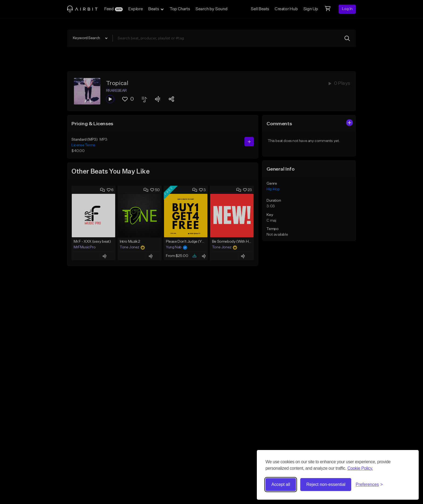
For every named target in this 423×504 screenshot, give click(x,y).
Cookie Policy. (360, 468)
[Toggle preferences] (369, 485)
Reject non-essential (326, 484)
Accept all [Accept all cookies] (281, 484)
